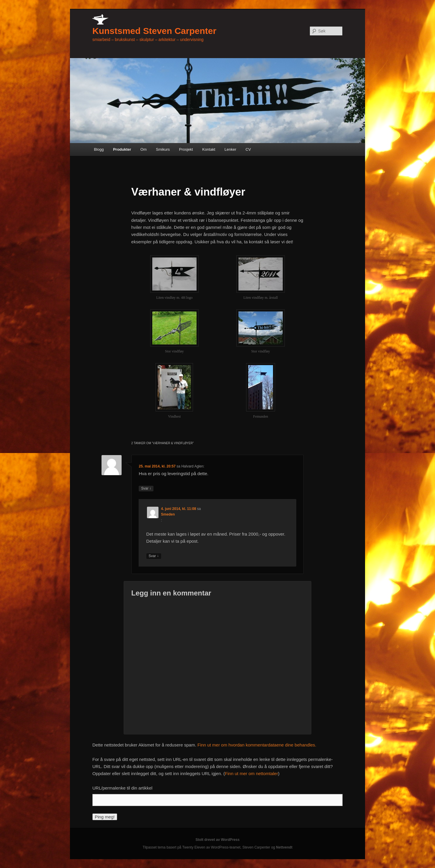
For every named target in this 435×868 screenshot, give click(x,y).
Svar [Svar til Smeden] (154, 556)
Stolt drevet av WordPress (217, 840)
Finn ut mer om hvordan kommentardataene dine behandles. (257, 745)
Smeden (168, 514)
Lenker (230, 149)
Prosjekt (186, 149)
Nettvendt (284, 847)
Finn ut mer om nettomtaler (251, 773)
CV (248, 149)
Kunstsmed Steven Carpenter (154, 31)
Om (144, 149)
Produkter (122, 149)
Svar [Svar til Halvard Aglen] (146, 489)
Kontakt (209, 149)
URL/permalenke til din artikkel (122, 788)
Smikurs (163, 149)
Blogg (99, 149)
